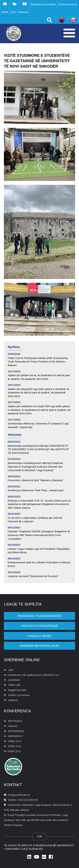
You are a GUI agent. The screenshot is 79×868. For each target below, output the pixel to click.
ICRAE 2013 (13, 741)
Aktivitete (15, 435)
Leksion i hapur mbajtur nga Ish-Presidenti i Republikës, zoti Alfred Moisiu (39, 551)
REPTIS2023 (13, 721)
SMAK (5, 12)
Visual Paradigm (17, 815)
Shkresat (23, 12)
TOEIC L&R (12, 685)
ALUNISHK (12, 680)
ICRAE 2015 (12, 751)
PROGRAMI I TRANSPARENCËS (39, 616)
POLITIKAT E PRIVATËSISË (39, 626)
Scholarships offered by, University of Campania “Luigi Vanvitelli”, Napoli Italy (38, 425)
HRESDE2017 (14, 736)
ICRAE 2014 (13, 746)
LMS (13, 12)
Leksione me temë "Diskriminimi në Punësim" (33, 576)
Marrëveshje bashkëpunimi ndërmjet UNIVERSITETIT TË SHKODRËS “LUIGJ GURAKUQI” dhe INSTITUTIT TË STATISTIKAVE (38, 449)
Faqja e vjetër (39, 636)
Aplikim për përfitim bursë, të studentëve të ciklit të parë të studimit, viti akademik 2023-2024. (39, 377)
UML (24, 820)
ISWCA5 (11, 726)
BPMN (35, 820)
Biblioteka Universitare (43, 4)
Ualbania (11, 700)
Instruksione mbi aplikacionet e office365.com (32, 675)
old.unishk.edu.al (67, 4)
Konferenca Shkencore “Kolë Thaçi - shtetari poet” (36, 490)
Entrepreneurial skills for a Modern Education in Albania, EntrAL (39, 564)
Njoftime (14, 347)
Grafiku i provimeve (17, 695)
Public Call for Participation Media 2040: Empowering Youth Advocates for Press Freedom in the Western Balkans (38, 362)
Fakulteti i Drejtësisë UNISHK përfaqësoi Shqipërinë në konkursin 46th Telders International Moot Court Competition (39, 535)
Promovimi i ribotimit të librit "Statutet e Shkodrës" (36, 480)
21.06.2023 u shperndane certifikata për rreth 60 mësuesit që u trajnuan (35, 520)
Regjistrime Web (15, 690)
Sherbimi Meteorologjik (39, 646)
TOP (39, 837)
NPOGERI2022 (14, 731)
